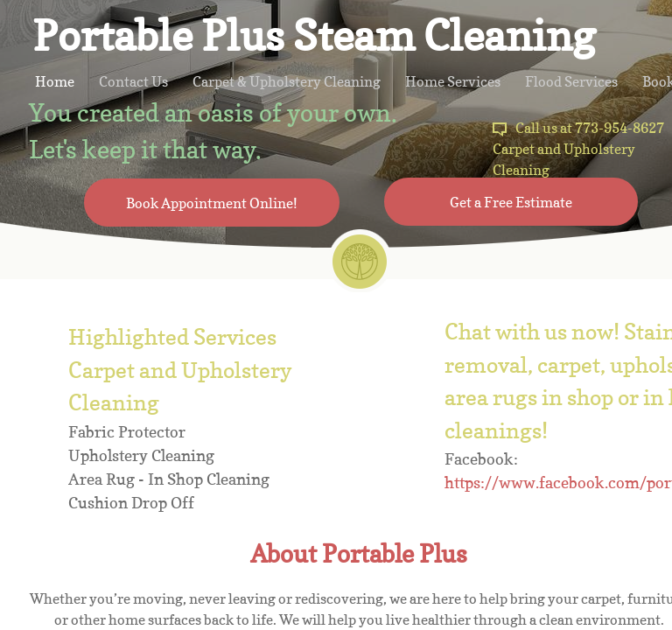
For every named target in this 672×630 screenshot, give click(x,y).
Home (55, 81)
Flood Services (571, 81)
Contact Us (133, 81)
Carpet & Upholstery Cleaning (287, 81)
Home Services (453, 81)
